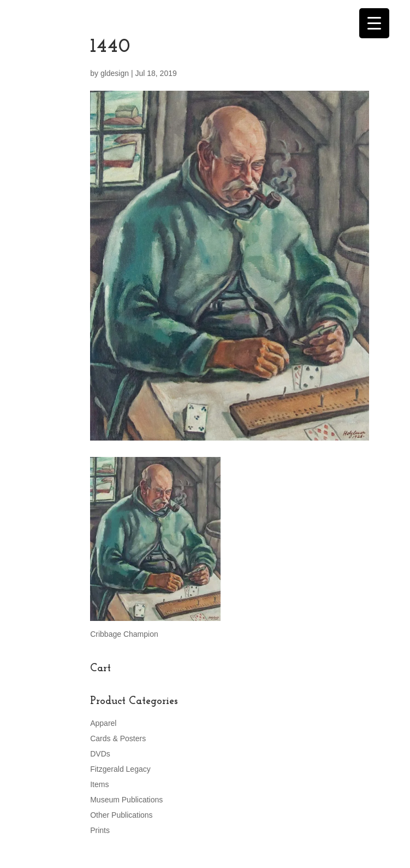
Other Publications (121, 815)
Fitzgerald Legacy (120, 769)
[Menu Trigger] (374, 23)
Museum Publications (126, 800)
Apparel (103, 723)
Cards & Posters (118, 738)
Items (99, 784)
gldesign (115, 73)
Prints (100, 830)
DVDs (100, 754)
